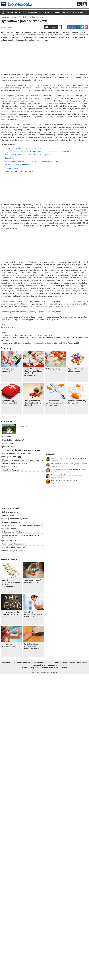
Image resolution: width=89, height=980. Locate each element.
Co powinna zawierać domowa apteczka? (32, 581)
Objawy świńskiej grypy (12, 457)
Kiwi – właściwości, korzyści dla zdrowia (65, 480)
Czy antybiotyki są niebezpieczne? (76, 370)
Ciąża (41, 12)
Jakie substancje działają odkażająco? (19, 171)
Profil (85, 4)
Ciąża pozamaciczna (10, 467)
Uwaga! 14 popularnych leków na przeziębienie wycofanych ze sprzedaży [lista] (33, 372)
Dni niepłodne (8, 443)
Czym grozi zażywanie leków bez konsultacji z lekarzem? (33, 403)
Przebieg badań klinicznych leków (16, 519)
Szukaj (79, 4)
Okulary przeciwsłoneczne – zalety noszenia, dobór (69, 464)
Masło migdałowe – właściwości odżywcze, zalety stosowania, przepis (70, 469)
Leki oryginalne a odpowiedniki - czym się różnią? (23, 148)
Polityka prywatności (50, 668)
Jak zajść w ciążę (9, 447)
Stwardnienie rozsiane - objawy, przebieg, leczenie (23, 460)
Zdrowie (9, 12)
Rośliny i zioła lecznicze (41, 662)
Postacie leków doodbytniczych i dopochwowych (22, 525)
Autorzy (51, 454)
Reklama (25, 668)
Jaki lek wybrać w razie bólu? (14, 541)
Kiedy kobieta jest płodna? (13, 440)
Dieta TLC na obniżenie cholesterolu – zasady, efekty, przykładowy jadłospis (70, 458)
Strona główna (3, 13)
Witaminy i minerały (22, 662)
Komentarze (53, 27)
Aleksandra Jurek (56, 466)
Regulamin (35, 668)
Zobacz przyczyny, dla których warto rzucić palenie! (10, 614)
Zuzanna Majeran (56, 477)
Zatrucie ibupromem (11, 512)
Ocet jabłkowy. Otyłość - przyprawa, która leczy (22, 450)
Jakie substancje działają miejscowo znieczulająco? (54, 403)
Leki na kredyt (8, 515)
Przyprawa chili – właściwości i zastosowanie (66, 475)
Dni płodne (7, 437)
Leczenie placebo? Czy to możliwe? (77, 402)
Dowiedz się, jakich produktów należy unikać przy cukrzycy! (32, 646)
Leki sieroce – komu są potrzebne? (17, 165)
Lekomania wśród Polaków (13, 532)
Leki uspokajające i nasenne (14, 550)
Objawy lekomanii (11, 158)
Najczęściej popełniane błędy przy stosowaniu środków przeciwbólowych (11, 583)
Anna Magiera (55, 472)
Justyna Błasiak (56, 461)
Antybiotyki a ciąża (54, 369)
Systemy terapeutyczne (12, 522)
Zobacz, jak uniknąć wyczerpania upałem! (10, 645)
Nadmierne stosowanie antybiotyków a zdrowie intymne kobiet (22, 536)
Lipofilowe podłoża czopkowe (14, 544)
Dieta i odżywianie (30, 12)
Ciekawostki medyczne (78, 662)
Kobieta (57, 12)
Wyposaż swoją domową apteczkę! (9, 402)
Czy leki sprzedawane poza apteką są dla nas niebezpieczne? (28, 155)
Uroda (17, 12)
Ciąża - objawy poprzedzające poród (17, 453)
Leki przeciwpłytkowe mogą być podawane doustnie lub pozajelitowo (31, 161)
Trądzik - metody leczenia (13, 470)
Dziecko (49, 12)
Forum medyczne (38, 665)
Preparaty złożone (11, 168)
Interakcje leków (9, 529)
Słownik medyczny (60, 662)
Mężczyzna (66, 12)
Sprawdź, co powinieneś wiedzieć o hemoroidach (33, 614)
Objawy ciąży (22, 426)
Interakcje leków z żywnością (14, 547)
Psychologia (78, 12)
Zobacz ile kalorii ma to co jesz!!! (15, 463)
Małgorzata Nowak (57, 483)
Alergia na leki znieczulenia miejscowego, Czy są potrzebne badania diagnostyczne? (37, 151)
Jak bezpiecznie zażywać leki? (8, 370)
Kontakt (64, 668)
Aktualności (7, 662)
